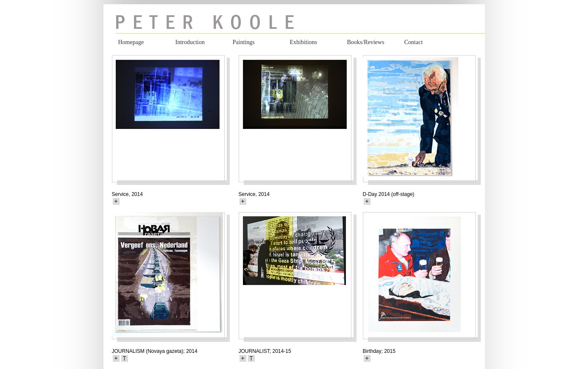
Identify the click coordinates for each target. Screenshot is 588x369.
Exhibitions (304, 42)
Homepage (131, 42)
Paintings (244, 42)
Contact (414, 42)
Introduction (190, 42)
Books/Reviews (366, 42)
